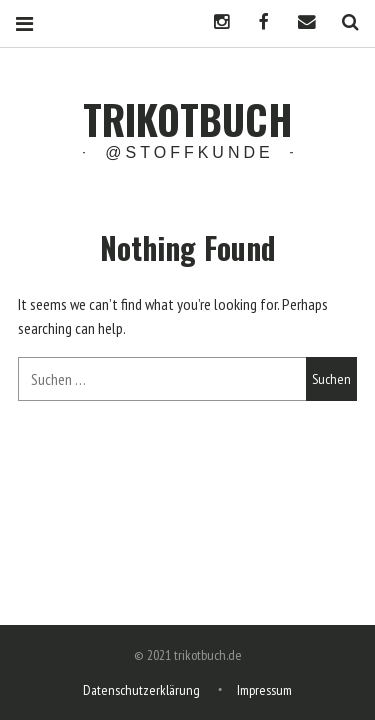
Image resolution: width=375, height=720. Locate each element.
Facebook (257, 22)
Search (343, 22)
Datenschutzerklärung (141, 690)
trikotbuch (188, 119)
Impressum (264, 690)
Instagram (214, 22)
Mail (300, 22)
